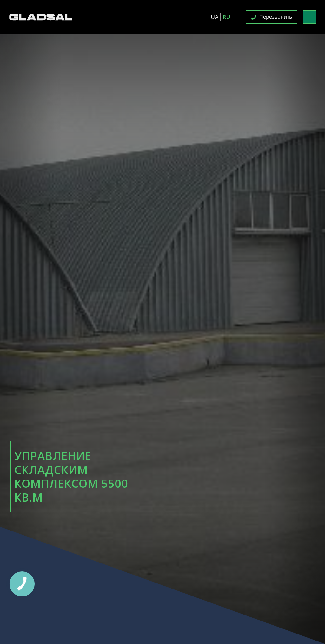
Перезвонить (272, 17)
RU (226, 17)
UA (215, 17)
